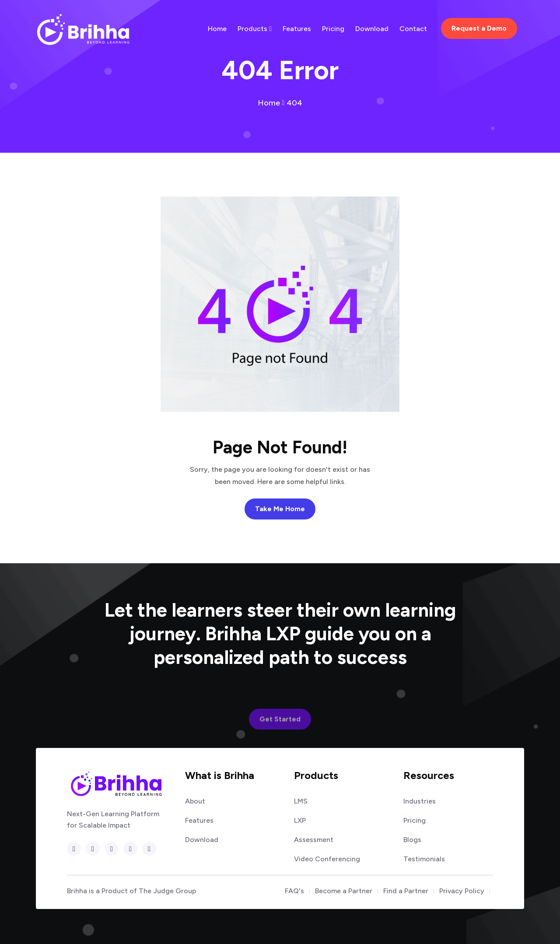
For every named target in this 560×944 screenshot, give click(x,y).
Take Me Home (280, 509)
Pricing (333, 29)
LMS (301, 801)
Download (372, 29)
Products (255, 29)
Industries (420, 801)
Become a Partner (344, 891)
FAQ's (294, 891)
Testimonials (424, 859)
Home (217, 29)
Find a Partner (406, 891)
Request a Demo (479, 28)
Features (297, 29)
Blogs (412, 840)
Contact (413, 29)
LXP (300, 821)
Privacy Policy (462, 891)
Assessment (314, 840)
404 (294, 103)
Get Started (280, 734)
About (195, 801)
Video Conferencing (327, 859)
